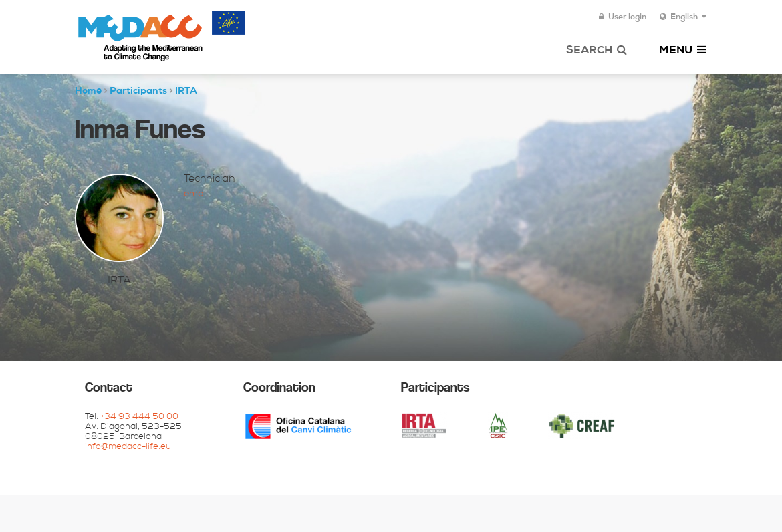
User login (623, 17)
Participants (138, 92)
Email (196, 194)
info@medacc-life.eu (128, 447)
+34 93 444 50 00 (139, 417)
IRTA (186, 92)
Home (88, 92)
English (683, 17)
